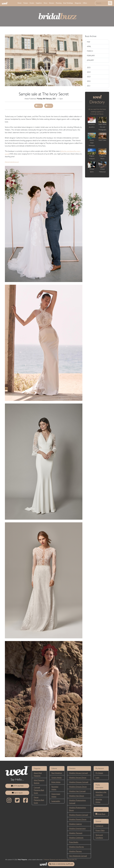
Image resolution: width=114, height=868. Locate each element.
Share (39, 106)
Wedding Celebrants (76, 838)
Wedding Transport (76, 833)
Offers (85, 3)
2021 (89, 86)
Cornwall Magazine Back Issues (39, 790)
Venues (26, 3)
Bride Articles (56, 782)
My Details (99, 773)
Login (97, 777)
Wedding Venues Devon (78, 777)
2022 (89, 81)
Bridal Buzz (100, 814)
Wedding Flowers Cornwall (78, 815)
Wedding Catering (75, 824)
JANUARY (90, 60)
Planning (59, 3)
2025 (89, 67)
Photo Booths (74, 842)
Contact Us (99, 826)
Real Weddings (68, 3)
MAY (89, 42)
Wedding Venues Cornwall (78, 773)
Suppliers (39, 3)
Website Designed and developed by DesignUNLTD (60, 860)
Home (20, 3)
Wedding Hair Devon (77, 796)
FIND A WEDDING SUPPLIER (61, 864)
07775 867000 (17, 786)
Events (32, 3)
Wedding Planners (75, 851)
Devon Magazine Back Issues (39, 800)
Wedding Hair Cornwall (77, 791)
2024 (89, 72)
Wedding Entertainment (77, 828)
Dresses (52, 3)
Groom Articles (57, 777)
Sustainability (56, 801)
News (45, 3)
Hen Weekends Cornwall (78, 856)
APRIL (89, 46)
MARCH (90, 51)
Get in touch (17, 793)
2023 (89, 77)
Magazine (78, 3)
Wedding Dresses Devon (78, 787)
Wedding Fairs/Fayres (76, 847)
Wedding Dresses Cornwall (79, 782)
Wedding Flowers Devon (78, 819)
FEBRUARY (91, 56)
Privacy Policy (100, 830)
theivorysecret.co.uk (12, 162)
